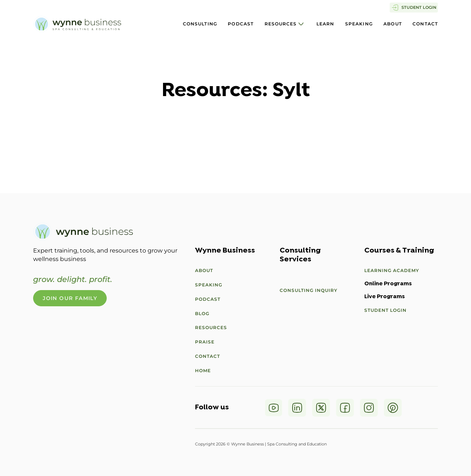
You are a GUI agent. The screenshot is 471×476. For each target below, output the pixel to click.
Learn (325, 24)
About (393, 24)
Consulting (200, 24)
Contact (425, 24)
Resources (281, 24)
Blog (202, 313)
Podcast (241, 24)
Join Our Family (70, 298)
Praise (205, 342)
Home (203, 371)
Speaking (359, 24)
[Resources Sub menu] (301, 24)
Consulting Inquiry (309, 290)
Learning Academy (392, 270)
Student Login (385, 310)
